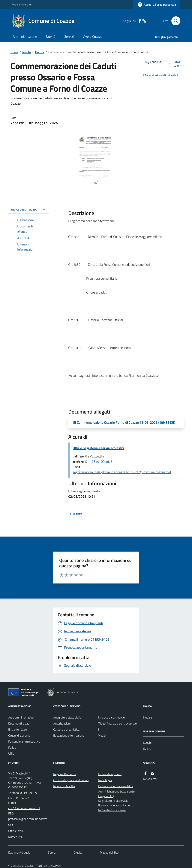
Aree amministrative (21, 717)
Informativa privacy (110, 774)
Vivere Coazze (93, 37)
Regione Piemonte (22, 4)
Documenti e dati (19, 723)
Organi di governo (19, 735)
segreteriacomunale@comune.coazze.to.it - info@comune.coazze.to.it (122, 472)
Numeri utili (15, 837)
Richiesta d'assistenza (112, 810)
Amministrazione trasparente (116, 791)
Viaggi (102, 735)
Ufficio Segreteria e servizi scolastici (98, 448)
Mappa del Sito (109, 852)
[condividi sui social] (153, 62)
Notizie (40, 52)
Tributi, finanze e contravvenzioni (118, 726)
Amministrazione (25, 37)
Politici (12, 747)
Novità (51, 37)
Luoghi (147, 743)
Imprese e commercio (111, 717)
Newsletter (150, 779)
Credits (78, 852)
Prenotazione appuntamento (116, 805)
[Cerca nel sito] (174, 21)
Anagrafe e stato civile (67, 717)
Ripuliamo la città (64, 786)
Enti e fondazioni (19, 729)
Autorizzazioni (62, 723)
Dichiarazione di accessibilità (116, 786)
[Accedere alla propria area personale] (157, 5)
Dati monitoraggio (19, 852)
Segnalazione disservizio (113, 801)
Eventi (147, 749)
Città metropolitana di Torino (71, 780)
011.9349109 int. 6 (99, 462)
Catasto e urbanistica (66, 729)
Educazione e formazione (69, 735)
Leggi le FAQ (106, 796)
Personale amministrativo (24, 741)
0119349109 (28, 793)
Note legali (105, 780)
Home (14, 52)
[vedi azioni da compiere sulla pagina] (175, 63)
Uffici (11, 753)
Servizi (69, 37)
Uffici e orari (16, 831)
